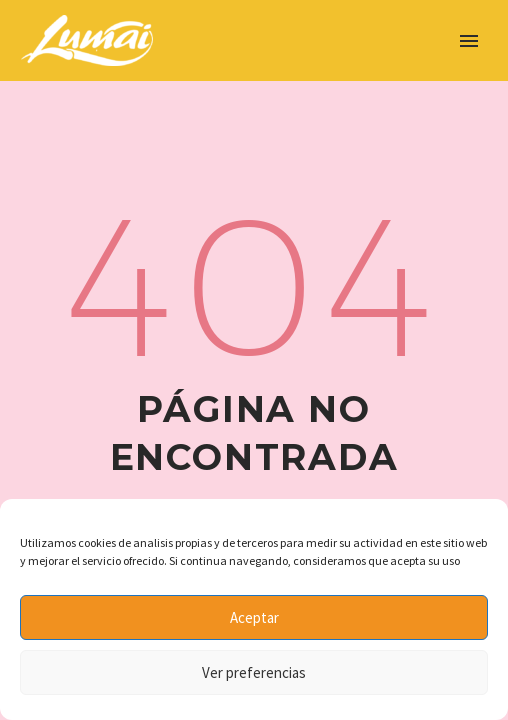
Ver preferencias (254, 672)
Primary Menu (469, 41)
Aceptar (254, 617)
